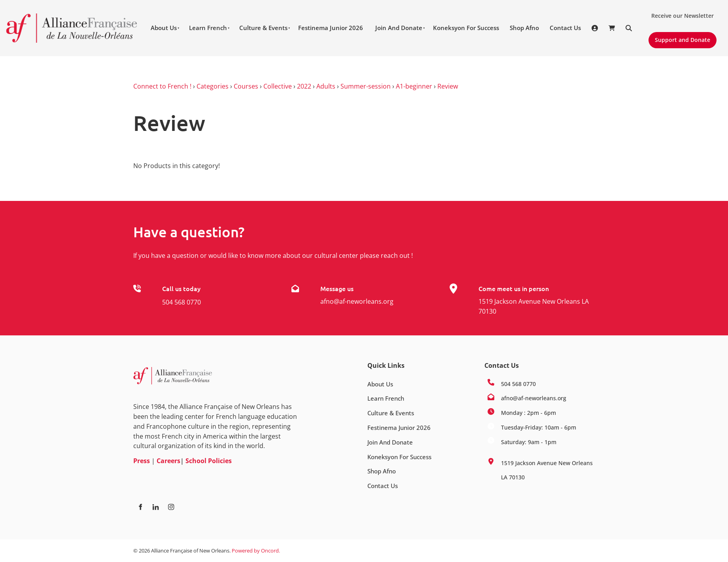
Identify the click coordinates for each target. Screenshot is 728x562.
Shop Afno (524, 28)
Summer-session (366, 86)
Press (142, 461)
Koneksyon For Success (466, 28)
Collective (278, 86)
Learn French (208, 28)
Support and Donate (679, 37)
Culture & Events (263, 28)
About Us (164, 28)
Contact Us (565, 28)
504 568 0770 (182, 302)
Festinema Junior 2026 (331, 28)
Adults (326, 86)
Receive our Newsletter (679, 13)
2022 (304, 86)
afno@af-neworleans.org (357, 301)
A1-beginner (414, 86)
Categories (213, 86)
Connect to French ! (162, 86)
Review (448, 86)
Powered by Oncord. (256, 551)
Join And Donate (399, 28)
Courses (246, 86)
